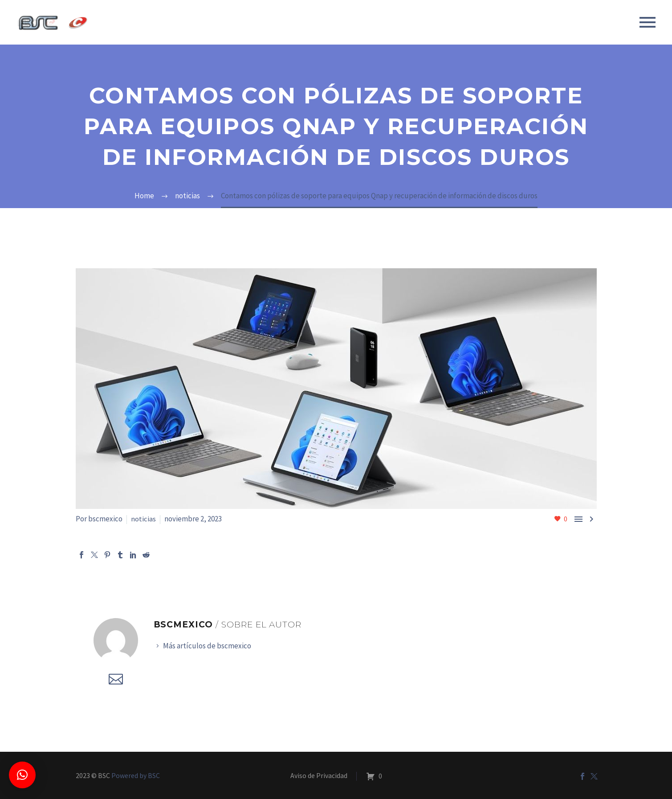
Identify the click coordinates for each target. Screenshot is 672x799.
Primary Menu (648, 22)
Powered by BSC (136, 775)
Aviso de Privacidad (319, 776)
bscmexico (105, 519)
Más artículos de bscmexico (207, 646)
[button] (22, 775)
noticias (143, 519)
